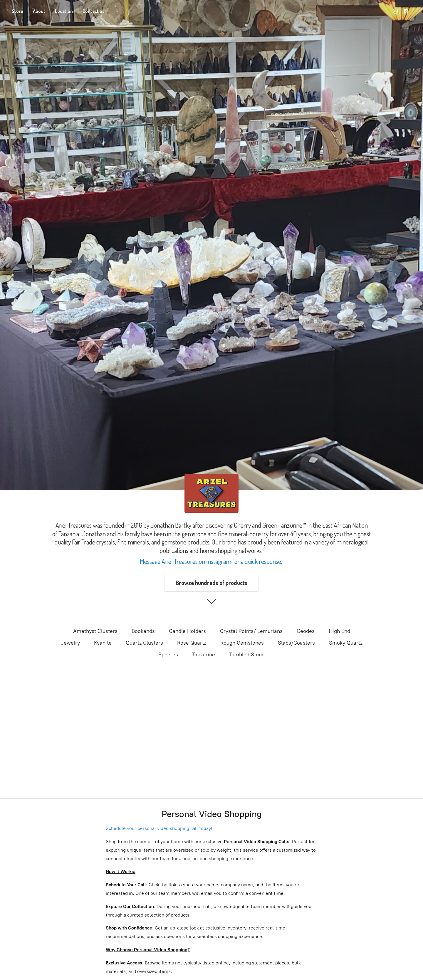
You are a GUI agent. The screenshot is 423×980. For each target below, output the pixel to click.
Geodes (306, 631)
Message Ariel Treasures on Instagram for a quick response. (211, 561)
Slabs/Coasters (296, 643)
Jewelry (70, 643)
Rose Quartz (192, 643)
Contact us (94, 11)
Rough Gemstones (242, 643)
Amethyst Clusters (95, 631)
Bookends (143, 631)
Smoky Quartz (346, 643)
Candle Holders (187, 631)
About (39, 11)
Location (64, 11)
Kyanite (103, 643)
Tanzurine (204, 655)
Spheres (168, 655)
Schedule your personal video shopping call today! (159, 828)
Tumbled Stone (247, 655)
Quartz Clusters (144, 643)
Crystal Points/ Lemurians (251, 631)
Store (17, 11)
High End (339, 631)
